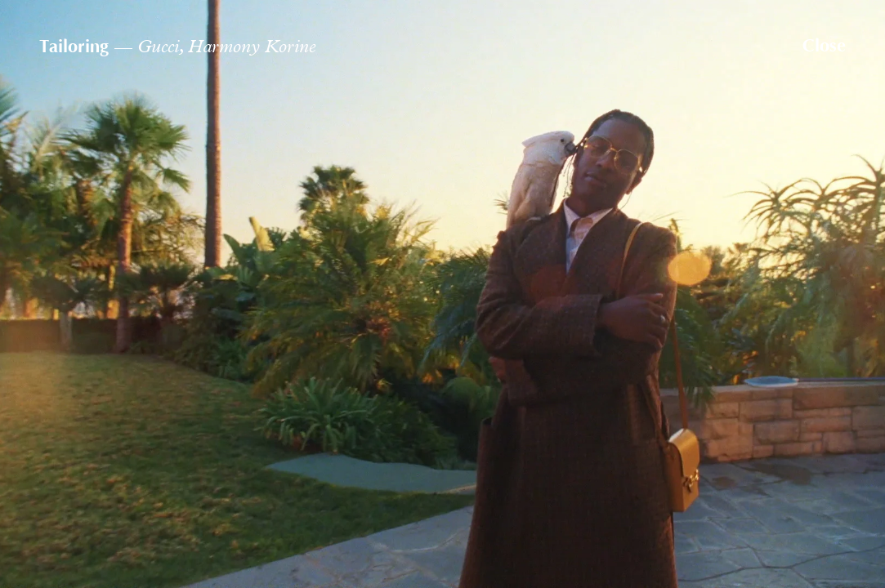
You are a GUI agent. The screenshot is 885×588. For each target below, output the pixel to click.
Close (824, 46)
